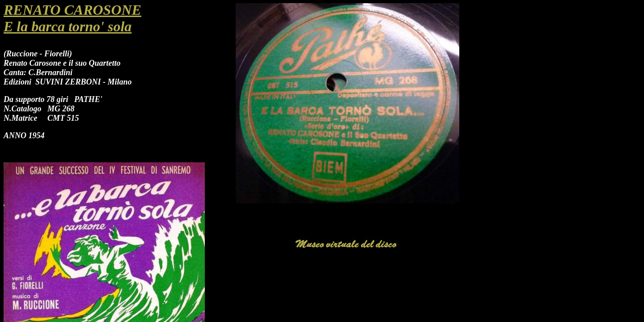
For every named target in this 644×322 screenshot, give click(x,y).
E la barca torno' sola (68, 26)
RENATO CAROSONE (72, 10)
